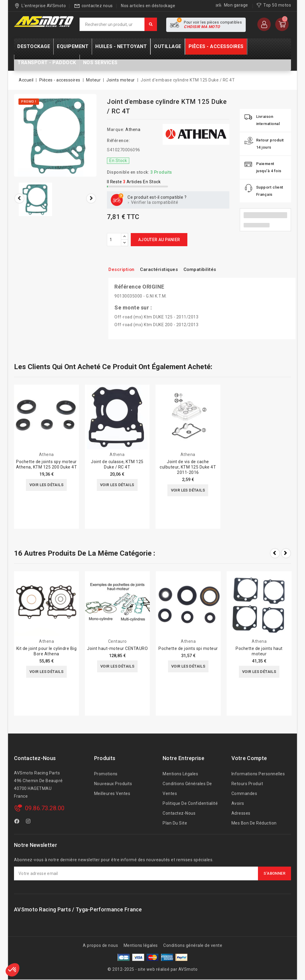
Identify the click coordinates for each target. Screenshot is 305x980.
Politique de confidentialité (190, 803)
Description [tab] (123, 269)
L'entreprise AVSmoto (44, 6)
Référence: (118, 141)
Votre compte (249, 758)
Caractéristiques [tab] (165, 269)
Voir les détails (46, 485)
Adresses (241, 813)
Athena (133, 130)
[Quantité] (114, 240)
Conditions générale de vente (193, 945)
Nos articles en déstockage (148, 6)
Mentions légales (180, 774)
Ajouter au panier (159, 240)
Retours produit (247, 784)
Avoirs (238, 803)
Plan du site (175, 823)
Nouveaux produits (113, 784)
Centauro (118, 641)
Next (286, 553)
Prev (275, 553)
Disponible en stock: (128, 172)
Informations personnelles (258, 774)
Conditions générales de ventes (187, 789)
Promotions (106, 774)
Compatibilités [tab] (210, 269)
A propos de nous (100, 945)
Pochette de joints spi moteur (188, 648)
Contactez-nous (35, 758)
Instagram (29, 822)
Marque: (116, 130)
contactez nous (97, 6)
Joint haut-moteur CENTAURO (117, 648)
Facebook (18, 822)
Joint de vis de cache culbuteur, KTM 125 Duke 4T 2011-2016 (188, 467)
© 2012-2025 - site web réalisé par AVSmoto (152, 969)
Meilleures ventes (112, 793)
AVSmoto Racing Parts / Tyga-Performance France (78, 909)
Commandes (244, 793)
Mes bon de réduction (254, 823)
